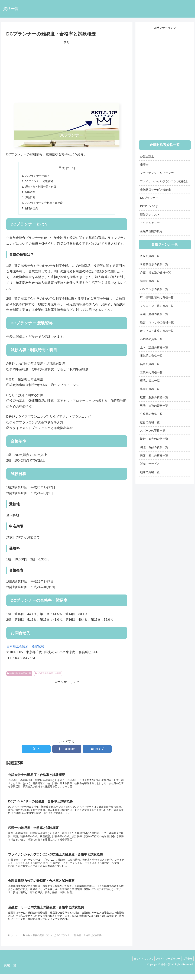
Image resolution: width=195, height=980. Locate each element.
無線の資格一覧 (150, 364)
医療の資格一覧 (150, 256)
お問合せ (187, 964)
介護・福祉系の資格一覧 (155, 272)
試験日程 (30, 199)
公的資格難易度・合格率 (48, 675)
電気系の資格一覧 (151, 356)
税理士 (144, 165)
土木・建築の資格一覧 (154, 347)
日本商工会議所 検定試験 (25, 648)
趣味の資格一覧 (150, 472)
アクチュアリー (150, 223)
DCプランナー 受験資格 (40, 182)
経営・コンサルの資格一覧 (157, 322)
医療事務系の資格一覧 (154, 264)
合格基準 (30, 193)
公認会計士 (147, 156)
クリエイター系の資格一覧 (157, 306)
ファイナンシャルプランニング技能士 (164, 181)
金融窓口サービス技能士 (155, 190)
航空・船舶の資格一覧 (154, 397)
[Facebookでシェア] (67, 751)
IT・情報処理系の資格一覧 (157, 297)
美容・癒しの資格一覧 (154, 455)
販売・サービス (150, 464)
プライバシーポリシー (166, 964)
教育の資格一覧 (150, 422)
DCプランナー (149, 198)
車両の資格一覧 (150, 389)
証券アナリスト (150, 214)
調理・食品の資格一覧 (154, 447)
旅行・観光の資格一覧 (154, 439)
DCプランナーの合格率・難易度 (45, 204)
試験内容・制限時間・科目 (42, 187)
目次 (62, 168)
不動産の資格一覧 (151, 339)
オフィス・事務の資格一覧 (157, 331)
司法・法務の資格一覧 (154, 406)
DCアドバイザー (150, 206)
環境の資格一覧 (150, 381)
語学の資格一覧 (150, 281)
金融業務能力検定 (151, 231)
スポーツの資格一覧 (153, 430)
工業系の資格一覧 (151, 372)
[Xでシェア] (36, 751)
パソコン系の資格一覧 (154, 289)
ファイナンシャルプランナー (158, 173)
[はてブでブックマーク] (97, 751)
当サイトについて (140, 964)
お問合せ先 (32, 210)
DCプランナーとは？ (38, 176)
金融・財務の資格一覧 (19, 675)
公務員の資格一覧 (151, 414)
